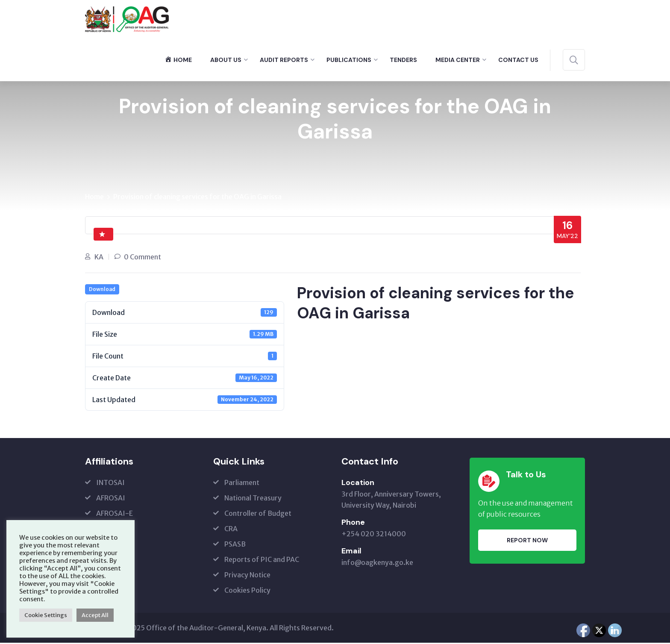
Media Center (458, 60)
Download (102, 290)
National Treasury (253, 499)
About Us (226, 60)
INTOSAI (110, 484)
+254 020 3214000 (374, 535)
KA (99, 258)
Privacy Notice (247, 576)
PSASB (235, 545)
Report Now (527, 541)
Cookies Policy (247, 591)
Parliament (242, 484)
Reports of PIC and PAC (262, 561)
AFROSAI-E (115, 515)
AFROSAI (111, 499)
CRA (231, 530)
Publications (349, 60)
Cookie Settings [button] (46, 615)
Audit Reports (284, 60)
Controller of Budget (258, 515)
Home (94, 197)
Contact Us (518, 60)
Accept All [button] (95, 615)
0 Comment (143, 258)
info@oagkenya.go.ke (377, 564)
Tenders (403, 60)
